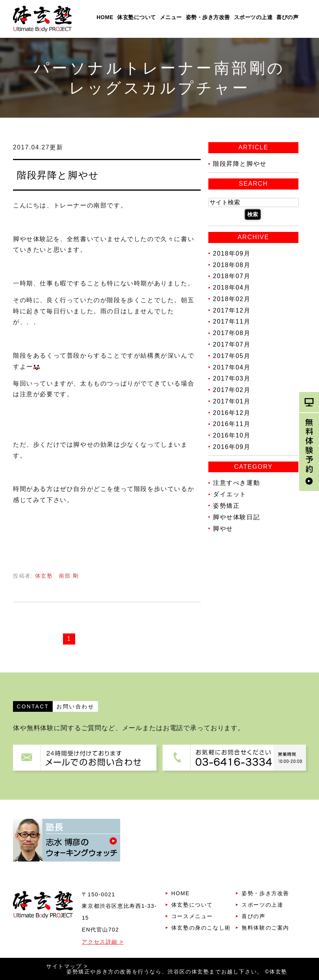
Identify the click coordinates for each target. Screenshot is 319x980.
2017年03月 (232, 378)
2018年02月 (232, 299)
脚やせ (223, 528)
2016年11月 (232, 424)
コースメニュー (192, 916)
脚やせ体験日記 (236, 517)
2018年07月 (232, 276)
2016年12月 (232, 412)
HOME (105, 17)
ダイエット (230, 494)
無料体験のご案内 (265, 928)
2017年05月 (232, 356)
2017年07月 (232, 344)
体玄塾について (137, 17)
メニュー (171, 17)
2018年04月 (232, 288)
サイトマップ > (67, 966)
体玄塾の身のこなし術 (201, 928)
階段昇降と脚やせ (58, 175)
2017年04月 (232, 367)
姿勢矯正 (226, 506)
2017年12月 (232, 310)
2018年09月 (232, 254)
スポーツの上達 (253, 17)
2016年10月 (232, 435)
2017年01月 (232, 401)
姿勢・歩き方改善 (208, 17)
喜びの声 (287, 17)
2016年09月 (232, 447)
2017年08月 (232, 333)
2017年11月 (232, 322)
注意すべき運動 (236, 483)
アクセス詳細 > (102, 942)
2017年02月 (232, 390)
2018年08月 (232, 265)
